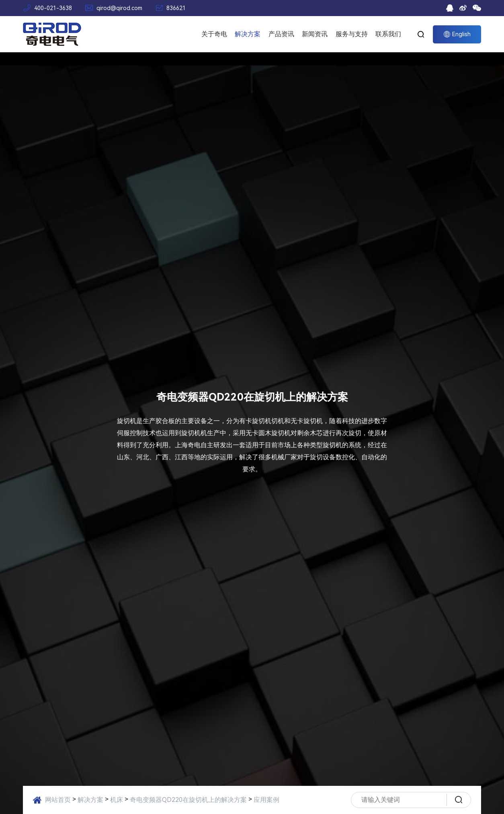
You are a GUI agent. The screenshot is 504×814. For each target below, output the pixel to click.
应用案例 (266, 800)
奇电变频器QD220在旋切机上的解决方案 (188, 800)
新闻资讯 (315, 34)
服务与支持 (352, 34)
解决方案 (248, 34)
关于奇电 (214, 34)
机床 (117, 800)
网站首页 (58, 800)
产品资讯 (281, 34)
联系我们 (388, 34)
